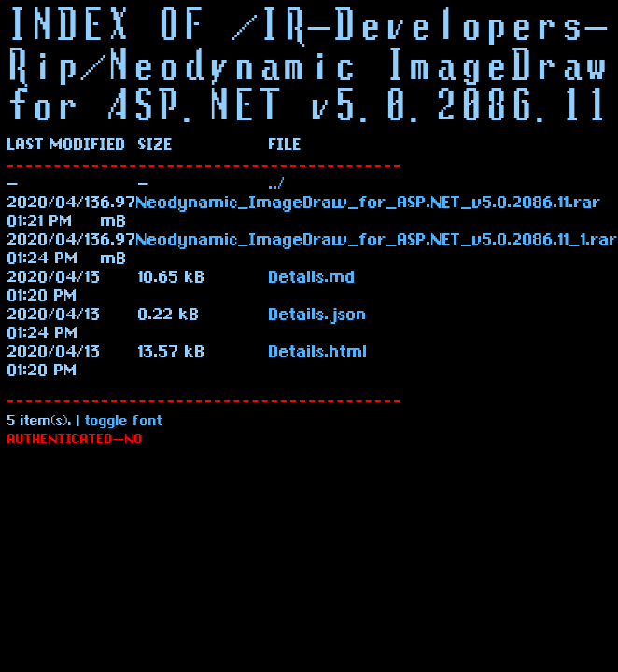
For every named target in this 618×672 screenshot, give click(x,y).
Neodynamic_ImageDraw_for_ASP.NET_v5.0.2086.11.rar (369, 204)
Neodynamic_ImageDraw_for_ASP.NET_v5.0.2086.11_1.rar (377, 242)
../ (277, 186)
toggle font (124, 422)
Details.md (312, 279)
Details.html (318, 354)
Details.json (318, 316)
